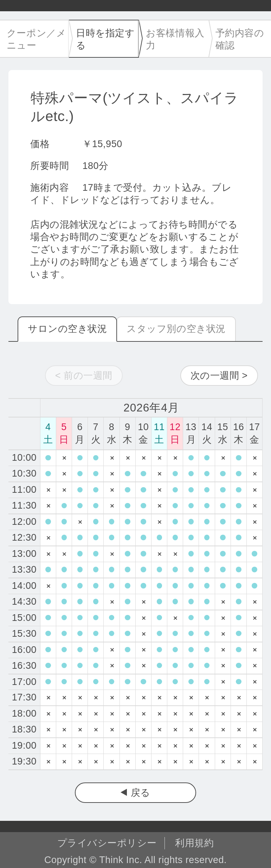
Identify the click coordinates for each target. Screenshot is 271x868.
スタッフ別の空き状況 (176, 329)
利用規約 (194, 843)
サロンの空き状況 (67, 329)
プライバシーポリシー (107, 843)
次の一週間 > (219, 376)
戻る (141, 793)
